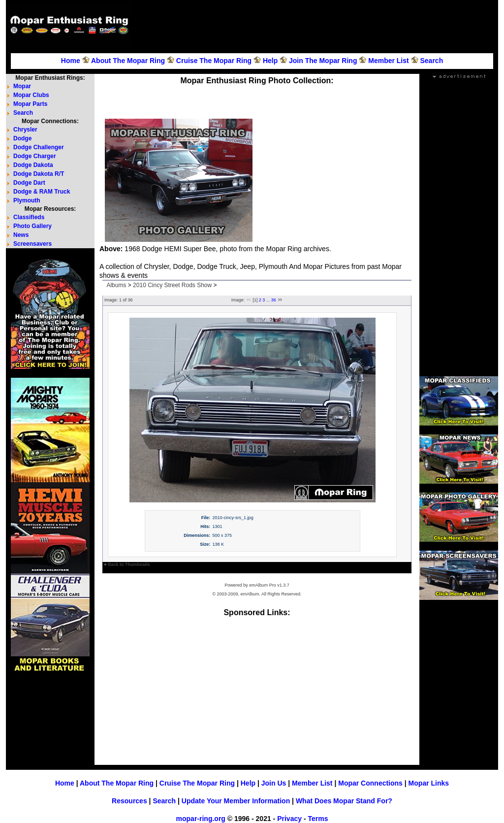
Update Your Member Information (236, 801)
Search (431, 61)
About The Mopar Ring (128, 61)
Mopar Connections (370, 783)
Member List (388, 61)
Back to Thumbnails (129, 564)
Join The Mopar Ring (323, 61)
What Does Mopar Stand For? (344, 801)
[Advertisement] (316, 25)
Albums (116, 285)
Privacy (289, 819)
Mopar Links (429, 783)
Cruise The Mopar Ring (214, 61)
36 (274, 300)
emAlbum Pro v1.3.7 (269, 585)
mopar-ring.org (201, 819)
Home (71, 61)
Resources (129, 801)
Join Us (274, 783)
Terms (318, 819)
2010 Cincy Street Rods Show (172, 285)
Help (270, 61)
